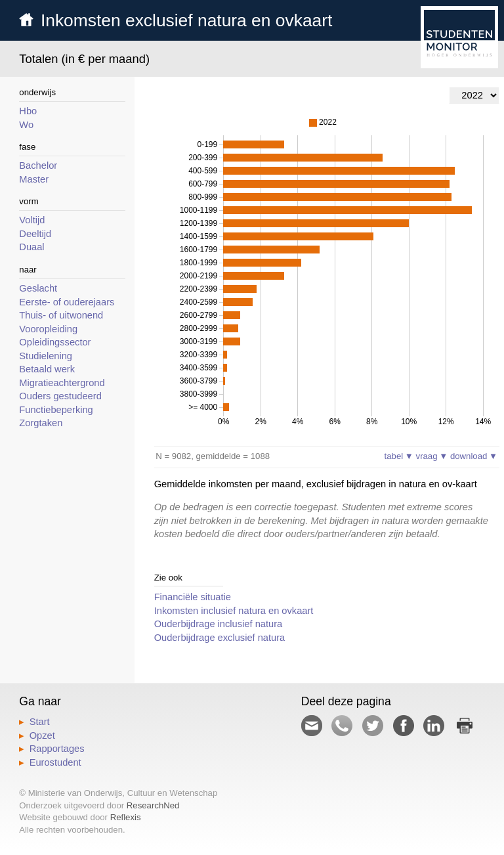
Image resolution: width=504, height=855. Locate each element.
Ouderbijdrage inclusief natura (219, 624)
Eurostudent (55, 762)
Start (40, 722)
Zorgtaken (41, 423)
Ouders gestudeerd (60, 396)
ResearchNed (153, 805)
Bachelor (38, 165)
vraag (432, 456)
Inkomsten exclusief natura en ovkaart (186, 20)
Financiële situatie (193, 597)
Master (34, 179)
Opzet (42, 735)
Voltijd (32, 220)
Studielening (46, 356)
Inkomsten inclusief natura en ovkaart (234, 611)
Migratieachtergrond (62, 383)
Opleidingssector (55, 342)
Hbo (28, 111)
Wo (26, 125)
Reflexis (126, 817)
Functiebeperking (56, 410)
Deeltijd (35, 234)
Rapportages (57, 749)
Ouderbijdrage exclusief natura (220, 638)
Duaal (31, 247)
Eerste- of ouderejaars (67, 302)
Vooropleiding (48, 329)
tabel (399, 456)
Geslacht (38, 288)
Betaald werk (47, 369)
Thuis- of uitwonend (61, 315)
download (474, 456)
